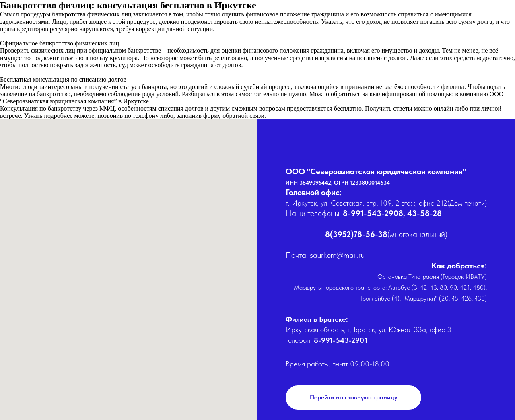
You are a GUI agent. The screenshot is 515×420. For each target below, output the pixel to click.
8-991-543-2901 (341, 340)
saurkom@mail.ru (337, 255)
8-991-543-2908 (373, 213)
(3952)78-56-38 (359, 234)
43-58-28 (424, 213)
